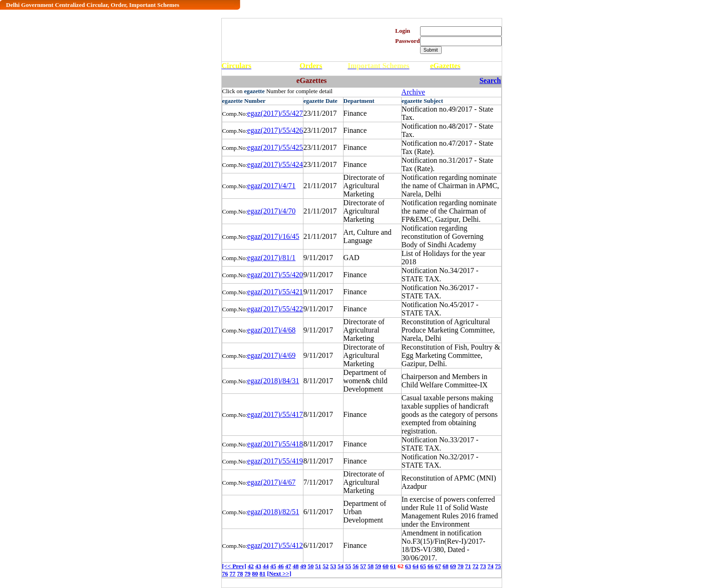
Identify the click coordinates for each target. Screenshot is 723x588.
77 (233, 573)
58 (370, 566)
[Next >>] (279, 573)
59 (378, 566)
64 (416, 566)
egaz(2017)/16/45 (273, 236)
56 (356, 566)
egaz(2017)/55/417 (275, 414)
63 (408, 566)
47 (288, 566)
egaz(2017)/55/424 (275, 164)
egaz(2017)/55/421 (275, 292)
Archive (413, 92)
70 (460, 566)
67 (438, 566)
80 (255, 573)
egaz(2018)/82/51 (273, 512)
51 (318, 566)
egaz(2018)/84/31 (273, 381)
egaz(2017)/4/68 (271, 330)
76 (225, 573)
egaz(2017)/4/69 (271, 355)
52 (326, 566)
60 (386, 566)
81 (263, 573)
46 (281, 566)
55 (348, 566)
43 (258, 566)
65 (423, 566)
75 (498, 566)
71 (468, 566)
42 (251, 566)
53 (333, 566)
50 (311, 566)
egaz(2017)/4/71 (271, 186)
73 (483, 566)
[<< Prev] (234, 566)
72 (476, 566)
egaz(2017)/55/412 (275, 545)
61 (393, 566)
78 (240, 573)
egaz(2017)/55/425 (275, 147)
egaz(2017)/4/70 (271, 211)
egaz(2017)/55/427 (275, 113)
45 (273, 566)
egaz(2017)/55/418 (275, 444)
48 (296, 566)
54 (341, 566)
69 (453, 566)
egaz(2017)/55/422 (275, 309)
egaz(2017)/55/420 (275, 275)
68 (446, 566)
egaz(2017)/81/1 (271, 258)
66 (430, 566)
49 (303, 566)
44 (266, 566)
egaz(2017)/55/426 (275, 130)
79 (247, 573)
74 (490, 566)
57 (363, 566)
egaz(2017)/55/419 (275, 461)
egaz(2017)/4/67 (271, 482)
